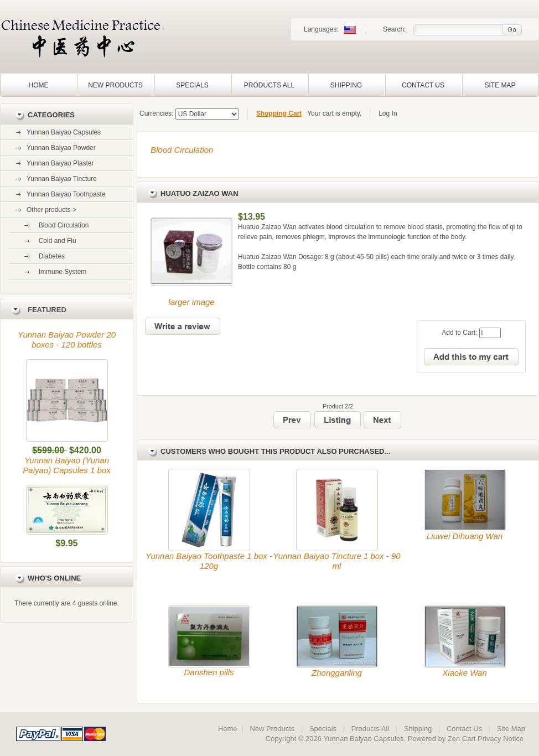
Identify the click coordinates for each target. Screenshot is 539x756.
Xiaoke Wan (465, 673)
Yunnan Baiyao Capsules (64, 132)
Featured (47, 310)
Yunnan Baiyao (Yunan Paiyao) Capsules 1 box (66, 465)
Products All (269, 85)
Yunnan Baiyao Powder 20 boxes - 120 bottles (67, 340)
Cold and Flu (56, 241)
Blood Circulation (182, 150)
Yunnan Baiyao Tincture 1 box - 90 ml (336, 561)
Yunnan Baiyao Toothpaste (66, 194)
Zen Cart (462, 739)
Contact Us (423, 85)
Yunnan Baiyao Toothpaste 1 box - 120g (209, 561)
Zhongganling (337, 673)
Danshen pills (209, 672)
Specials (192, 85)
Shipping (346, 85)
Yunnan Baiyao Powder (61, 148)
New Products (115, 85)
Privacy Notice (501, 739)
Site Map (500, 85)
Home (39, 85)
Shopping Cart (279, 113)
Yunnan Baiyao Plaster (60, 163)
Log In (388, 113)
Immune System (61, 272)
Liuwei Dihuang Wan (465, 536)
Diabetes (50, 256)
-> (51, 210)
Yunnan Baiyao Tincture (62, 179)
